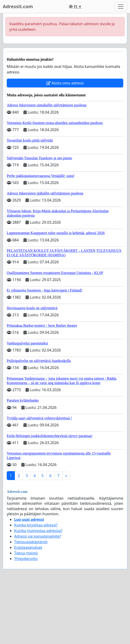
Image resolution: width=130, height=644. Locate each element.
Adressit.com (18, 6)
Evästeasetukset (28, 547)
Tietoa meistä (26, 553)
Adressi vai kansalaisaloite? (38, 536)
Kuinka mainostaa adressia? (38, 531)
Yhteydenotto (26, 559)
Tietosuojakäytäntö (31, 542)
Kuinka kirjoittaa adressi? (36, 525)
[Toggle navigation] (121, 7)
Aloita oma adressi (65, 83)
